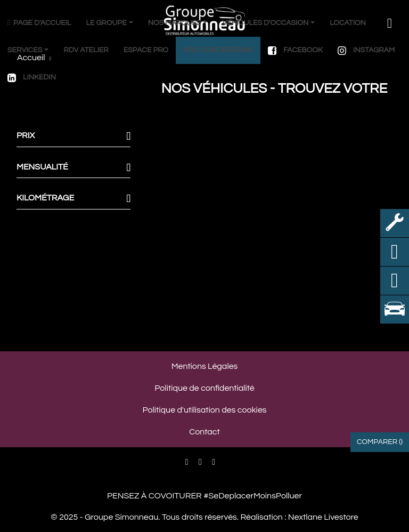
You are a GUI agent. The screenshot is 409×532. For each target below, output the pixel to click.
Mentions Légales (205, 366)
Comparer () (380, 442)
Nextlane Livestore (322, 517)
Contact (204, 432)
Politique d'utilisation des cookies (204, 410)
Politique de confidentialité (204, 388)
